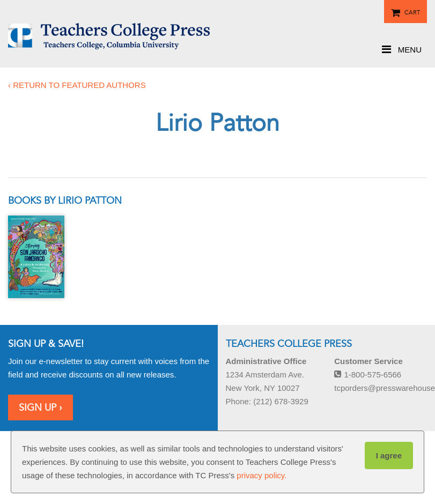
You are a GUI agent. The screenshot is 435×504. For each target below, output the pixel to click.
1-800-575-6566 (368, 375)
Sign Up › (40, 407)
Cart (412, 11)
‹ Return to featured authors (77, 85)
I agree (389, 455)
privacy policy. (261, 475)
